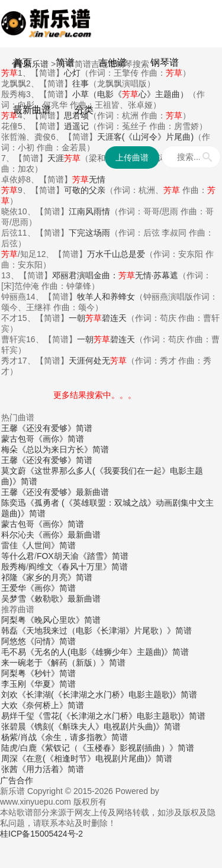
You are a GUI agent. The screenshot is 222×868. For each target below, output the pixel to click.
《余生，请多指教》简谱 (82, 737)
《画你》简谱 (59, 439)
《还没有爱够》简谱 (55, 428)
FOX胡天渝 (58, 556)
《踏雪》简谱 (104, 556)
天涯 (64, 158)
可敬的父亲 (85, 190)
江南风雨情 (89, 211)
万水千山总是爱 (116, 254)
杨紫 (9, 737)
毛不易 (14, 652)
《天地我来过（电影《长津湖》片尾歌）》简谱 (105, 631)
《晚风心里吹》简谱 (63, 620)
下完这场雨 (89, 233)
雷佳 (9, 545)
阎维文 (41, 567)
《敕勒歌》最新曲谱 (63, 599)
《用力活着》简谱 (51, 769)
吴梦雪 (14, 599)
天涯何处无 (98, 361)
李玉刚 (14, 684)
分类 (84, 110)
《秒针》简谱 (51, 673)
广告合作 (17, 780)
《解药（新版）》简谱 (84, 663)
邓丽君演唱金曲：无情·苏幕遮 (115, 275)
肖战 (28, 737)
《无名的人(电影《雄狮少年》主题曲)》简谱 (107, 652)
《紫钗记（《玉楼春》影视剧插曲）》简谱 (115, 748)
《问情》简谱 (51, 641)
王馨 (9, 428)
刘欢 (9, 695)
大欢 (9, 705)
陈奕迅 (14, 503)
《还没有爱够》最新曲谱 (63, 492)
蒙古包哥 (18, 439)
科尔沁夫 (18, 535)
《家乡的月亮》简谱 (55, 577)
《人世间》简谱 (47, 545)
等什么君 (18, 556)
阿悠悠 (14, 641)
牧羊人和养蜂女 (106, 297)
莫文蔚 (14, 471)
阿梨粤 (14, 620)
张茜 (9, 769)
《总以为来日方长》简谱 (63, 449)
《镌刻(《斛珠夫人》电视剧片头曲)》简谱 (103, 726)
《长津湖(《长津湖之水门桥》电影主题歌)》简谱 (107, 695)
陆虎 (9, 748)
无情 (89, 179)
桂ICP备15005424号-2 (41, 834)
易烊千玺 (18, 716)
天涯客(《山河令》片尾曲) (145, 137)
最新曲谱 (32, 110)
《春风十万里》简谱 (91, 567)
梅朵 (9, 449)
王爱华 (14, 588)
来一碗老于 (22, 663)
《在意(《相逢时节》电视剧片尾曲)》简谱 (95, 758)
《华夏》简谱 (51, 684)
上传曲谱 (132, 157)
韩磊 (9, 631)
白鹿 (28, 748)
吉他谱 (112, 62)
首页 (22, 62)
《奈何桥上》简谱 (51, 705)
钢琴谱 (165, 62)
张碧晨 (14, 726)
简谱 (65, 62)
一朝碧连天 (98, 318)
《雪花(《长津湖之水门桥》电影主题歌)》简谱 (120, 716)
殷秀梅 (14, 567)
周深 (9, 758)
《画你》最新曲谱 (67, 535)
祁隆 (9, 577)
